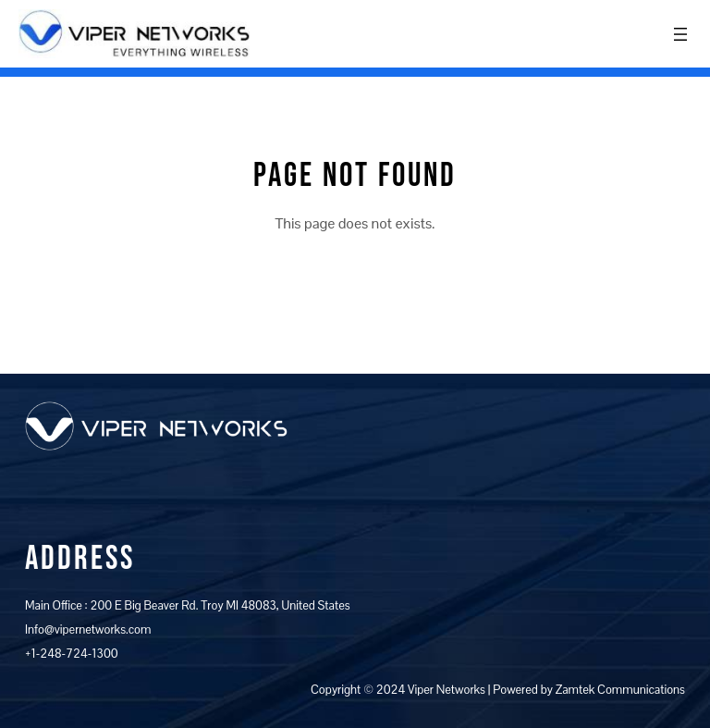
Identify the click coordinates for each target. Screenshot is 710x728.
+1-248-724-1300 (72, 654)
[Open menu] (680, 34)
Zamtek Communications (620, 690)
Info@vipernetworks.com (88, 629)
